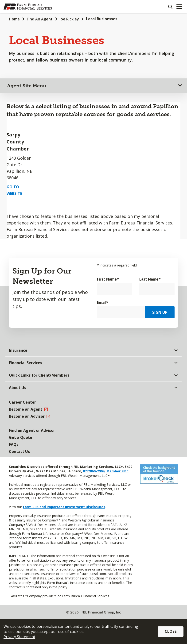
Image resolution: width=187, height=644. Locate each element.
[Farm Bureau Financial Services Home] (28, 7)
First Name (108, 279)
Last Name (150, 279)
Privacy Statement (19, 637)
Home (14, 19)
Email (103, 302)
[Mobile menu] (179, 7)
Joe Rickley (69, 19)
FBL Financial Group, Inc (101, 612)
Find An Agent (40, 19)
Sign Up (160, 312)
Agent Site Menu (27, 86)
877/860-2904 (93, 471)
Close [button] (171, 631)
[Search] (170, 7)
